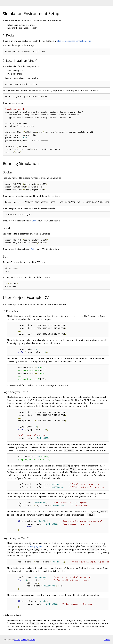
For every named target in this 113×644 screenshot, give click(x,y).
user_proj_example (38, 546)
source (107, 640)
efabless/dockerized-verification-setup (74, 41)
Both (34, 221)
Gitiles (17, 640)
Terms (32, 640)
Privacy (25, 640)
